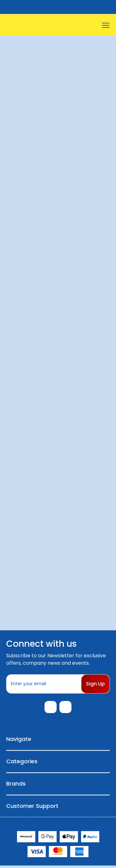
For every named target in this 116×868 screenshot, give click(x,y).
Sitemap (90, 826)
